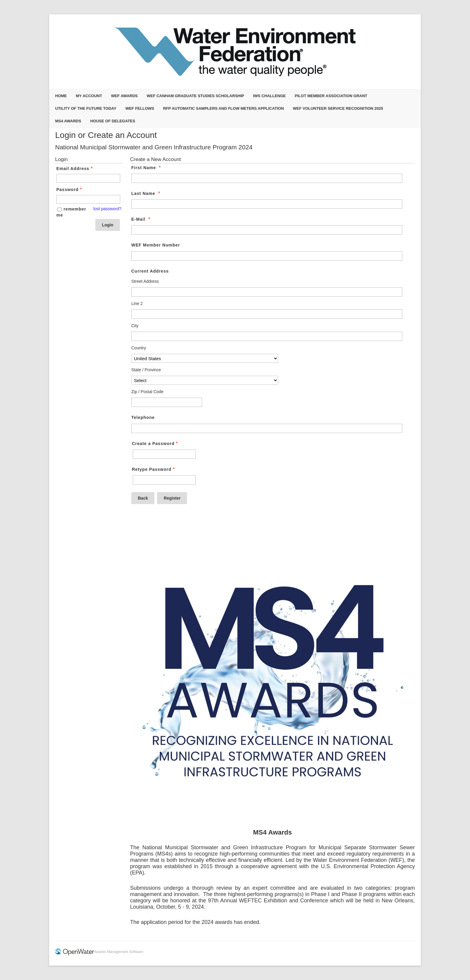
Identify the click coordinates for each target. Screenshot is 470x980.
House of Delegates (113, 121)
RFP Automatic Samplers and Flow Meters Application (223, 108)
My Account (89, 96)
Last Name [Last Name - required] (146, 193)
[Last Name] (267, 204)
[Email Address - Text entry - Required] (88, 178)
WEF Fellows (140, 108)
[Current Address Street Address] (267, 292)
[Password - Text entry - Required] (88, 199)
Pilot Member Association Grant (331, 96)
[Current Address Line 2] (267, 314)
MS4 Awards (68, 121)
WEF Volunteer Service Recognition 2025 (338, 108)
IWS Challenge (269, 96)
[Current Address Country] (205, 358)
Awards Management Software (119, 952)
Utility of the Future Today (86, 108)
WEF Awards (124, 96)
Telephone (143, 417)
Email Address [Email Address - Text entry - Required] (75, 169)
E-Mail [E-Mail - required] (141, 219)
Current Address (150, 271)
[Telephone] (267, 428)
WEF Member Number (156, 245)
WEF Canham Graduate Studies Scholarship (195, 96)
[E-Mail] (267, 230)
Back (143, 498)
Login (108, 225)
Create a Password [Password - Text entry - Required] (156, 444)
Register (172, 498)
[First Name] (267, 178)
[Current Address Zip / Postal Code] (167, 402)
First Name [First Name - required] (147, 168)
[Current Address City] (267, 336)
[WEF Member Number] (267, 256)
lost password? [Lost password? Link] (107, 209)
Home (61, 96)
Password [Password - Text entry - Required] (70, 190)
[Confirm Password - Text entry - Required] (164, 480)
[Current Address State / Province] (205, 380)
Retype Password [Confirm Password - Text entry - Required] (154, 469)
